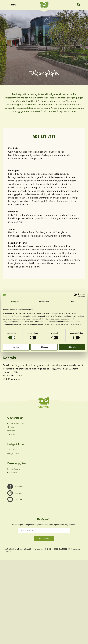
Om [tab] (73, 302)
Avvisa (16, 347)
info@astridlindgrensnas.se (32, 549)
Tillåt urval (44, 347)
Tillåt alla (72, 347)
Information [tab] (44, 302)
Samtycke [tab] (15, 302)
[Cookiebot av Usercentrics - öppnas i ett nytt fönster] (75, 295)
